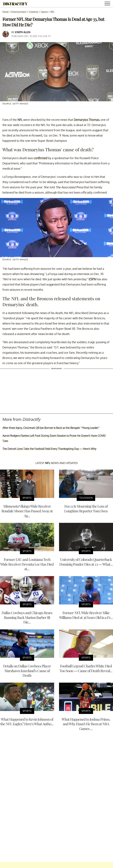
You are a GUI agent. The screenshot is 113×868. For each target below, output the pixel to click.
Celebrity (34, 12)
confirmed (40, 158)
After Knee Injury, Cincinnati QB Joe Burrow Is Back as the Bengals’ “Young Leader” (51, 428)
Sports (45, 12)
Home (6, 12)
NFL (52, 12)
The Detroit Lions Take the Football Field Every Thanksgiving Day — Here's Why (49, 449)
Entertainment (19, 12)
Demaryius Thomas (87, 120)
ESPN (92, 279)
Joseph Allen (23, 32)
